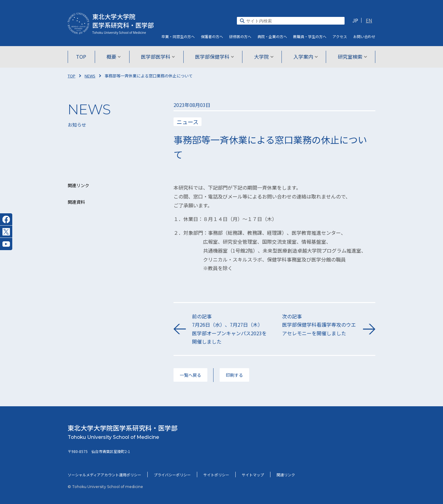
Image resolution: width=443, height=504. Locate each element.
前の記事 (229, 329)
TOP (82, 57)
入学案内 (305, 57)
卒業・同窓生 (178, 36)
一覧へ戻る (190, 375)
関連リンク (286, 475)
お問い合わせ (364, 36)
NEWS (90, 76)
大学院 (263, 57)
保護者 (212, 36)
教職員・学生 (310, 36)
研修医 (240, 36)
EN (369, 20)
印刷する (234, 375)
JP (355, 20)
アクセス (340, 36)
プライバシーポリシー (172, 475)
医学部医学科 (158, 57)
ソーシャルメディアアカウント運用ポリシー (104, 475)
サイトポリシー (216, 475)
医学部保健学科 (215, 57)
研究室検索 (351, 57)
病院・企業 (272, 36)
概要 (114, 57)
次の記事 (319, 325)
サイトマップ (253, 475)
